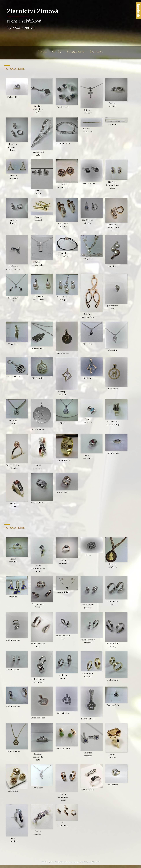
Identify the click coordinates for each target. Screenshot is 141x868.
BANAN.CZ (59, 862)
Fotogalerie (77, 53)
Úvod (37, 53)
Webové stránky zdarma (48, 862)
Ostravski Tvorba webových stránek (72, 862)
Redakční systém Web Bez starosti (90, 862)
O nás (54, 53)
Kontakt (102, 53)
